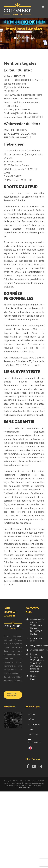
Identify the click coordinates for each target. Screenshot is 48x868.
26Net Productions (24, 787)
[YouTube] (34, 766)
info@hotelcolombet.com (37, 645)
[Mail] (40, 766)
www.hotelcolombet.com (37, 650)
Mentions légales (34, 677)
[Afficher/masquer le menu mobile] (43, 7)
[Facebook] (28, 766)
